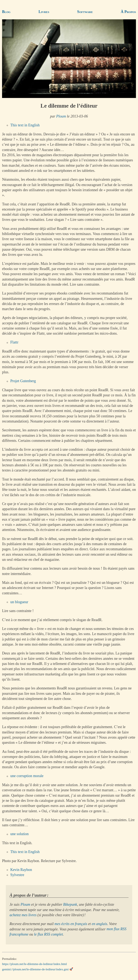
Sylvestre (17, 875)
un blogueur (19, 602)
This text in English (25, 125)
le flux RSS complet (48, 934)
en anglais (100, 924)
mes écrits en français (71, 924)
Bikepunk (70, 904)
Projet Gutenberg (23, 381)
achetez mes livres (23, 915)
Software (85, 12)
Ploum (61, 116)
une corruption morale (27, 776)
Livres (44, 12)
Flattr (14, 342)
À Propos (128, 12)
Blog (6, 12)
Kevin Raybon (21, 870)
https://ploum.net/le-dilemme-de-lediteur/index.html (34, 964)
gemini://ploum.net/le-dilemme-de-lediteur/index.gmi (35, 969)
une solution (19, 834)
